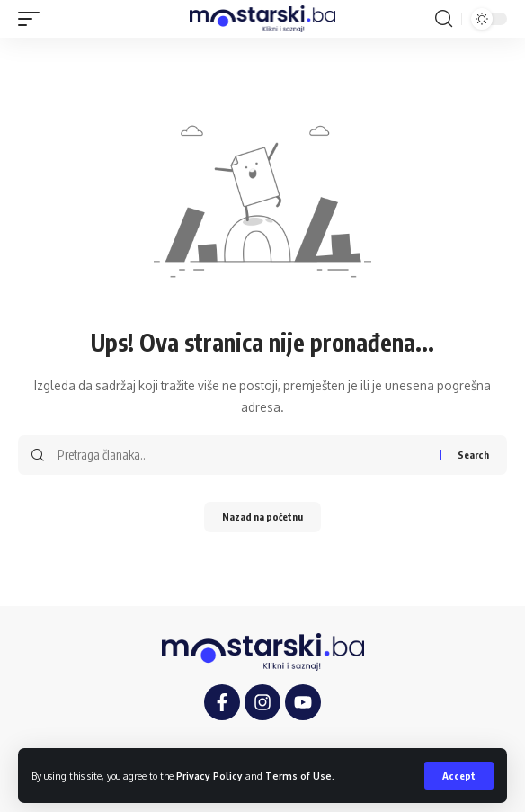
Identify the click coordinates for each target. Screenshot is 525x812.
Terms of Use (298, 776)
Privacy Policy (209, 776)
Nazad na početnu (262, 517)
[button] (459, 776)
